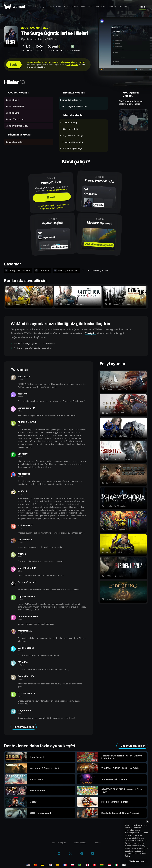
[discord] (59, 854)
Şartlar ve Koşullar (59, 843)
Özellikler (101, 7)
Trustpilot (91, 333)
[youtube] (93, 854)
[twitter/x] (70, 854)
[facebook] (82, 854)
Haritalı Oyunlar (71, 7)
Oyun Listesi (55, 7)
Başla (13, 65)
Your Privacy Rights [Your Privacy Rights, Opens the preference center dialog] (137, 861)
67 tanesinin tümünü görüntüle (95, 270)
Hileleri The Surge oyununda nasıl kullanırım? (35, 343)
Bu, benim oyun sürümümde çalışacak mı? (33, 348)
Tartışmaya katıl (24, 727)
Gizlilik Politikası (81, 843)
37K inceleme (26, 50)
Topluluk (112, 7)
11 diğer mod (72, 65)
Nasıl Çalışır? (40, 7)
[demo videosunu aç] (133, 120)
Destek (98, 843)
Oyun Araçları (87, 7)
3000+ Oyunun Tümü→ (36, 28)
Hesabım (123, 7)
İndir (143, 7)
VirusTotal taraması (54, 50)
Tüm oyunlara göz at (132, 746)
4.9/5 (26, 46)
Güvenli (54, 46)
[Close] (147, 822)
